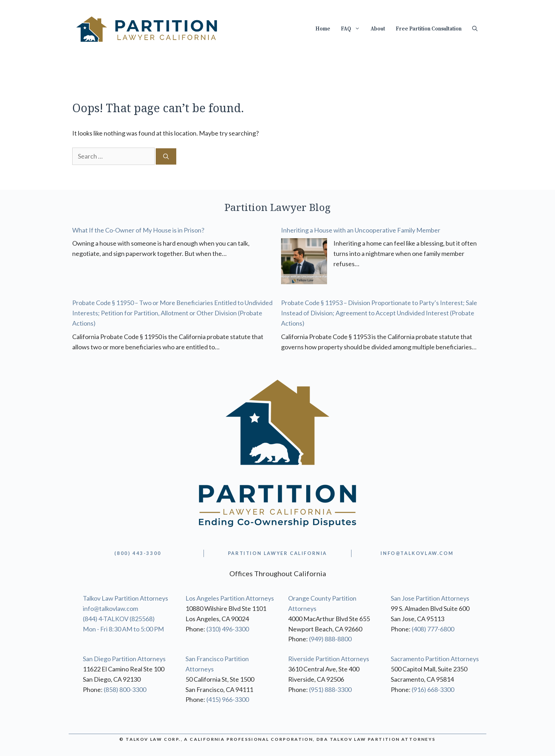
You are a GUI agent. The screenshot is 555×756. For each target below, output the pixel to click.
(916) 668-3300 (433, 689)
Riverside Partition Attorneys (329, 659)
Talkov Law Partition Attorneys (125, 598)
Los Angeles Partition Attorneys (230, 598)
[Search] (166, 156)
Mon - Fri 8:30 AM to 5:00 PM (123, 629)
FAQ (353, 29)
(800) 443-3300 (138, 553)
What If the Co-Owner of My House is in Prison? (138, 230)
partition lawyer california (277, 553)
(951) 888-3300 (330, 689)
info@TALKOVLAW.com (417, 553)
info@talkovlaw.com (110, 608)
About (378, 29)
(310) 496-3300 (228, 629)
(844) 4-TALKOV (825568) (119, 619)
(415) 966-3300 (228, 699)
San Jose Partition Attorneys (430, 598)
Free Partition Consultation (429, 29)
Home (323, 29)
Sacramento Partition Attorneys (435, 659)
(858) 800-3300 (125, 689)
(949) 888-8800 (330, 639)
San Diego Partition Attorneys (124, 659)
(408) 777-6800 (433, 629)
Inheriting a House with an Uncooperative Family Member (361, 230)
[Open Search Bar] (475, 29)
